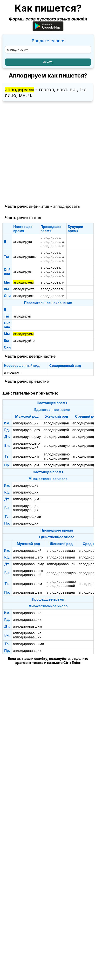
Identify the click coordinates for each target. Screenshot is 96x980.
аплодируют (23, 296)
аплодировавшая (61, 550)
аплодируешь (24, 256)
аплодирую (23, 242)
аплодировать (66, 206)
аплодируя (13, 372)
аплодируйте (24, 341)
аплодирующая (56, 423)
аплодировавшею (61, 581)
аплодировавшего (28, 557)
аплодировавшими (29, 644)
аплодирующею (57, 454)
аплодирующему (27, 437)
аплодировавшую (61, 573)
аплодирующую (56, 445)
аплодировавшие (27, 613)
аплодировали (52, 282)
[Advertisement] (48, 153)
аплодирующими (27, 516)
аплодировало (52, 246)
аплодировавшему (28, 564)
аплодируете (24, 289)
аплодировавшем (28, 592)
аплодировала (52, 242)
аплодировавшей (61, 557)
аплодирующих (26, 492)
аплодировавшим (28, 584)
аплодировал (51, 237)
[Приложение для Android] (48, 29)
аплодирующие (26, 485)
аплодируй (22, 316)
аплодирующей (56, 430)
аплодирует (23, 271)
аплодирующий (26, 423)
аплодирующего (26, 430)
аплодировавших (27, 620)
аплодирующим (26, 456)
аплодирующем (26, 465)
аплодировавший (27, 550)
